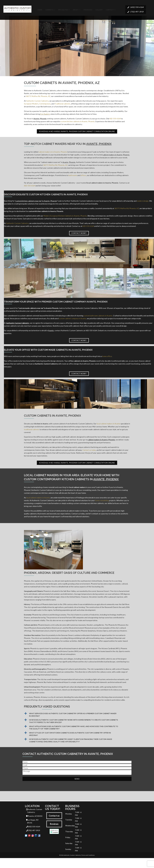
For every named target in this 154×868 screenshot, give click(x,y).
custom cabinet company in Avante (72, 321)
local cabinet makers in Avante (109, 427)
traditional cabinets (32, 433)
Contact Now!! (79, 236)
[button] (77, 723)
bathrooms (73, 177)
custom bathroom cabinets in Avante (98, 318)
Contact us (54, 824)
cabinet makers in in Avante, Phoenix (53, 153)
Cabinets (49, 9)
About (76, 9)
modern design (143, 203)
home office (107, 360)
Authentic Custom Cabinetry (37, 101)
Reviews (54, 833)
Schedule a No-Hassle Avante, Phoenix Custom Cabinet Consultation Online (77, 132)
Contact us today (89, 454)
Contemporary (45, 104)
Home (40, 9)
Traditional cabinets (62, 104)
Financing (88, 9)
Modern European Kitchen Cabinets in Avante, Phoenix (65, 218)
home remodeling (102, 505)
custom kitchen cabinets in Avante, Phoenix (78, 122)
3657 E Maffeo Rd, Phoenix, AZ (38, 96)
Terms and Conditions (88, 865)
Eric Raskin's (45, 115)
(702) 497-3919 (136, 11)
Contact (110, 9)
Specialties (63, 9)
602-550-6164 (115, 119)
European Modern (31, 104)
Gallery (99, 9)
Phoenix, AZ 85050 (34, 825)
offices (83, 177)
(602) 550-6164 (136, 7)
